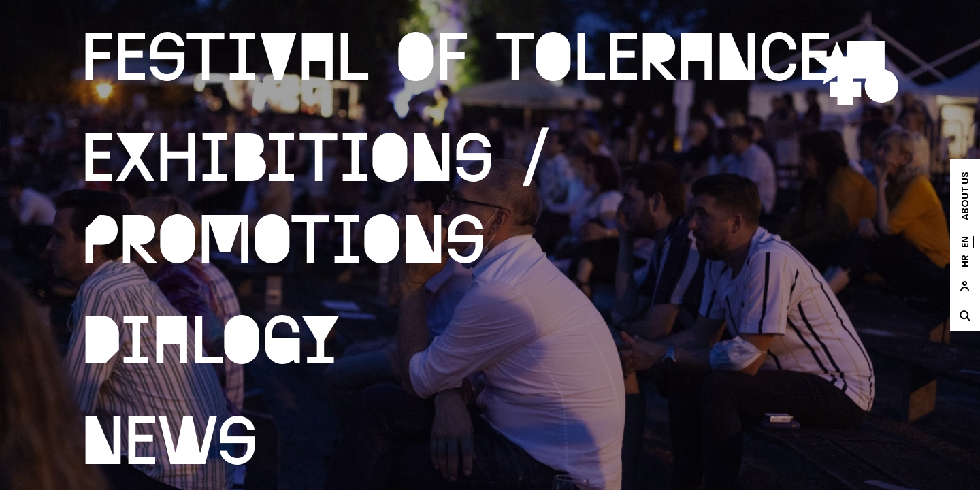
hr (965, 261)
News (170, 437)
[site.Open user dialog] (965, 286)
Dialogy (211, 336)
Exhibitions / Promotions (316, 195)
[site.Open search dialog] (965, 316)
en (965, 242)
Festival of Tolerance (456, 53)
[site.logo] (856, 73)
